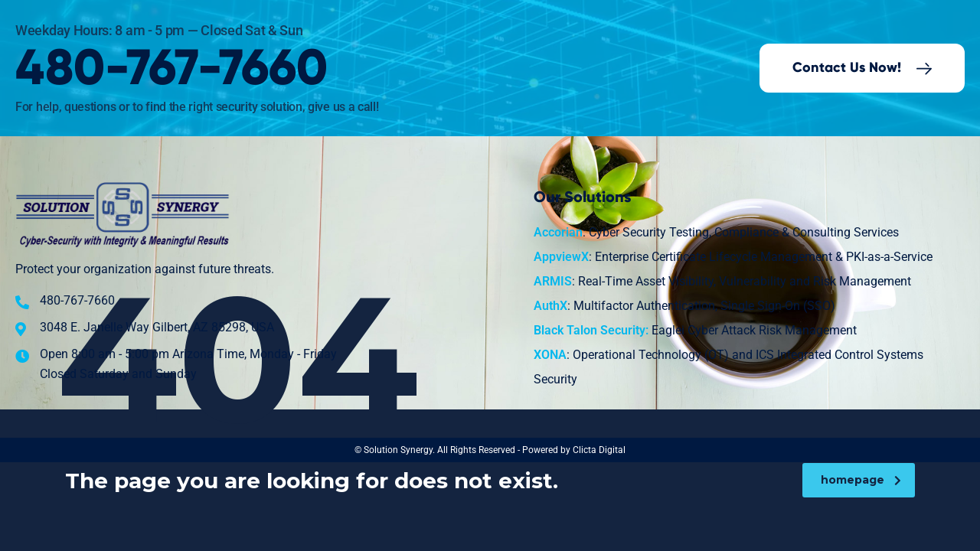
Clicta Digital (599, 450)
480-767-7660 (171, 69)
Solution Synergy (398, 450)
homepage (861, 480)
